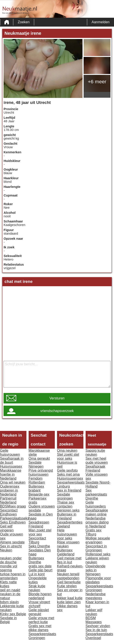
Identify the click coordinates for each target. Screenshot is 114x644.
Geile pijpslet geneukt (39, 612)
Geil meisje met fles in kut (69, 560)
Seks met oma (68, 474)
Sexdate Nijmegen (36, 464)
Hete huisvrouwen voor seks (67, 534)
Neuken (6, 550)
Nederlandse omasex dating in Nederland (97, 522)
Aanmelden (101, 22)
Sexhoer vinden (98, 626)
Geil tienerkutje (69, 582)
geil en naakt (10, 590)
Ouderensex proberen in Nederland (10, 490)
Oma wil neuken (13, 482)
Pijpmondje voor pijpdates (98, 580)
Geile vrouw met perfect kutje (41, 620)
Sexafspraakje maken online (97, 512)
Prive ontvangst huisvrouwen (41, 472)
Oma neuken (67, 450)
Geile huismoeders (96, 504)
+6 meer (97, 82)
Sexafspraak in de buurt (12, 460)
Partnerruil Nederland (8, 500)
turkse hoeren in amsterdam (13, 576)
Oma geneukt (39, 458)
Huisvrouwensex (70, 478)
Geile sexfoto (67, 470)
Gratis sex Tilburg (94, 532)
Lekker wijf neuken (94, 612)
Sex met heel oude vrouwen (97, 460)
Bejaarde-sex (39, 494)
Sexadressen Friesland (39, 524)
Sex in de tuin (96, 630)
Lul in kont (37, 574)
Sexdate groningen (65, 496)
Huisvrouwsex (11, 466)
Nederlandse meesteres (96, 596)
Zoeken (24, 22)
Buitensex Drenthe (36, 560)
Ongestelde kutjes (38, 580)
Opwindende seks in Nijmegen (96, 570)
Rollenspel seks (98, 554)
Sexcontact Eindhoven (9, 512)
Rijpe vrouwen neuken (68, 544)
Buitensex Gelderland (66, 552)
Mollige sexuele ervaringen (98, 540)
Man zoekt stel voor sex (40, 532)
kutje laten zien (69, 602)
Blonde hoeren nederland (40, 596)
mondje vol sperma (9, 568)
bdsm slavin (9, 602)
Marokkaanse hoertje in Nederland (11, 474)
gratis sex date (40, 566)
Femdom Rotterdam (37, 480)
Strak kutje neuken (37, 588)
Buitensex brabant (36, 488)
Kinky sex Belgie (13, 614)
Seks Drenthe (39, 546)
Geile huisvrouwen (10, 452)
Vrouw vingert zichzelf (39, 604)
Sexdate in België (8, 620)
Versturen (57, 398)
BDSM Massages (94, 620)
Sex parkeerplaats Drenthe (96, 494)
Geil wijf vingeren (7, 528)
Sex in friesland (69, 490)
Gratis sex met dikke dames (40, 628)
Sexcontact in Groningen (96, 548)
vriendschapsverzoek (57, 411)
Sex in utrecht (11, 546)
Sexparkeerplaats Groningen (42, 636)
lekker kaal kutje (70, 598)
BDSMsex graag (13, 506)
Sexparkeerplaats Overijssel (99, 636)
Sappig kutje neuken (95, 452)
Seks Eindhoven (13, 522)
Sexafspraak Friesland (95, 468)
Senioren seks (68, 510)
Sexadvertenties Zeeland (70, 524)
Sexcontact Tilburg (37, 540)
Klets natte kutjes (8, 584)
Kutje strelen (67, 586)
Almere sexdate (12, 542)
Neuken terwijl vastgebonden (68, 576)
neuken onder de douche (11, 560)
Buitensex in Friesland (67, 516)
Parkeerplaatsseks (15, 518)
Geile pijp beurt (41, 570)
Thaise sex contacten (66, 504)
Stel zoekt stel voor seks (68, 456)
